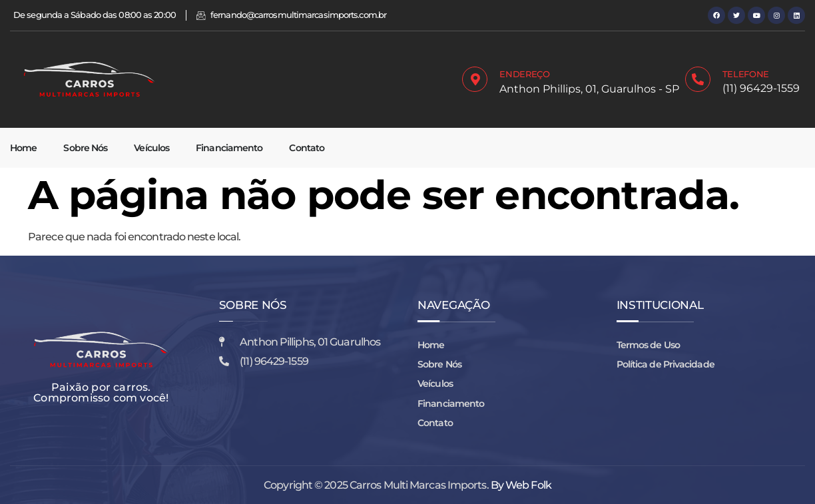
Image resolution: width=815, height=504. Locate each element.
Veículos (151, 148)
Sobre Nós (85, 148)
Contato (307, 148)
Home (23, 148)
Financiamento (229, 148)
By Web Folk (521, 485)
